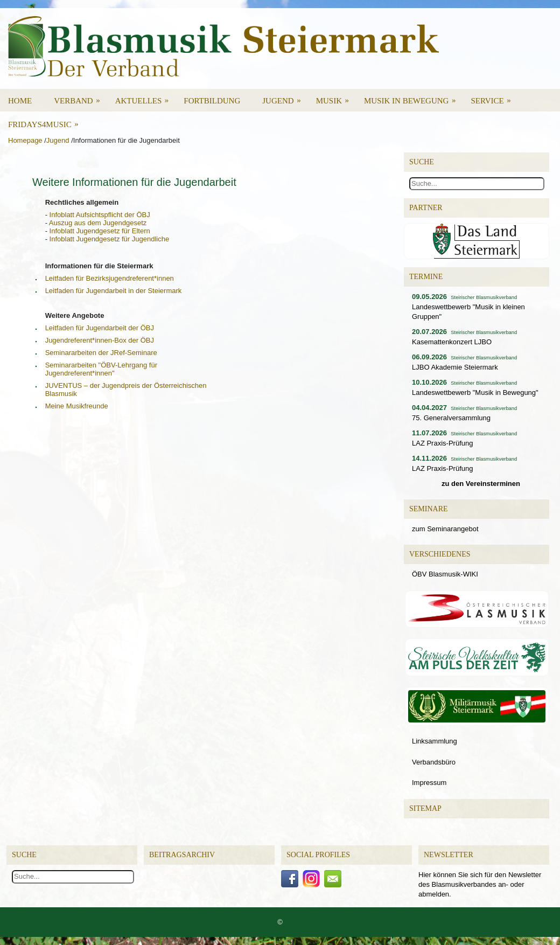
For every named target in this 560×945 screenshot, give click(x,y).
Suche (24, 855)
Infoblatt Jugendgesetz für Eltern (100, 231)
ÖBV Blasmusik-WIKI (445, 574)
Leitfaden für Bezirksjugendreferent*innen (110, 278)
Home (20, 101)
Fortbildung (212, 101)
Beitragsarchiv (182, 855)
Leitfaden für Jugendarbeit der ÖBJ (100, 328)
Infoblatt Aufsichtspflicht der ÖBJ (100, 215)
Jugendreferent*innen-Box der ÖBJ (100, 340)
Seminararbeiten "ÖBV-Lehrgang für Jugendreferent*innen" (101, 369)
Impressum (429, 783)
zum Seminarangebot (445, 529)
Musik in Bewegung (414, 97)
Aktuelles (146, 97)
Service (494, 97)
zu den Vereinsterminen (481, 484)
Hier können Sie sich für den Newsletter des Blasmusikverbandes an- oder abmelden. (480, 884)
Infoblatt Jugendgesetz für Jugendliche (110, 239)
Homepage (25, 140)
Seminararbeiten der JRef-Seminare (101, 353)
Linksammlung (435, 741)
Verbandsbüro (434, 762)
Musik (336, 97)
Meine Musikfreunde (77, 406)
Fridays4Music (47, 121)
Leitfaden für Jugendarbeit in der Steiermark (114, 291)
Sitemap (425, 808)
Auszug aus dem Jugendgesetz (98, 223)
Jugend (285, 97)
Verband (80, 97)
